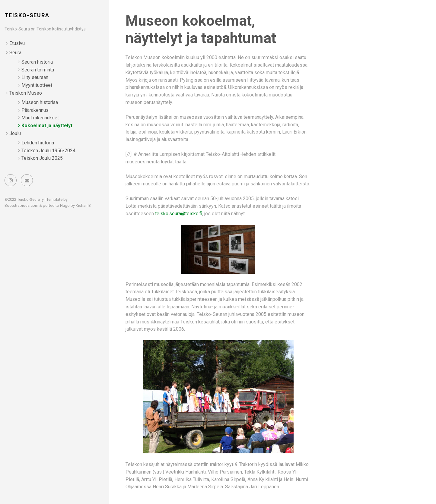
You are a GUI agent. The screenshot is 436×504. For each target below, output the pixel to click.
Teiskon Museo (26, 93)
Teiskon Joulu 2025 (42, 158)
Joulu (15, 133)
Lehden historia (38, 143)
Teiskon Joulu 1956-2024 (48, 151)
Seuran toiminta (38, 70)
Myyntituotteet (37, 85)
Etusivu (17, 43)
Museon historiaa (40, 102)
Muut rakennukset (40, 118)
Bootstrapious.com (21, 205)
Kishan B (83, 205)
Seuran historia (37, 62)
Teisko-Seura (27, 15)
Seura (15, 53)
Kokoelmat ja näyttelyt (47, 126)
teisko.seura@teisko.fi (179, 214)
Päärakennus (35, 110)
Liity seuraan (35, 77)
